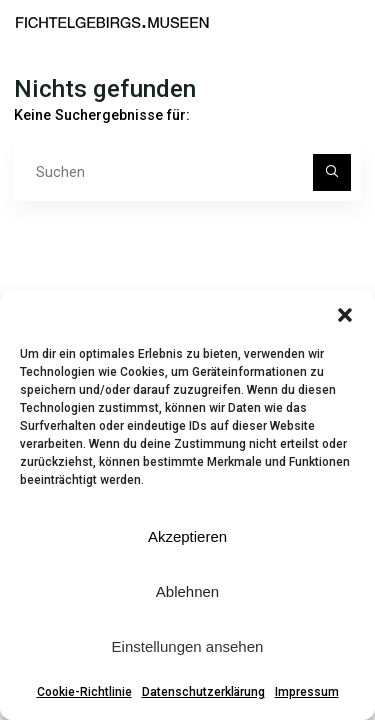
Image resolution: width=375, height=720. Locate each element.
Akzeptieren (187, 536)
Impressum (307, 692)
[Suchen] (331, 172)
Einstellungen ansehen (188, 646)
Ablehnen (187, 591)
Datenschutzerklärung (203, 692)
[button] (345, 315)
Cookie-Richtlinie (84, 692)
